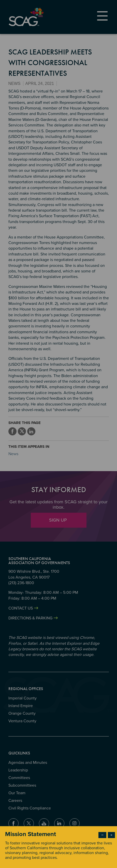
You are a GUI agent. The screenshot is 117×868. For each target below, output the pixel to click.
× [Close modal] (111, 835)
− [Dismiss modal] (102, 835)
